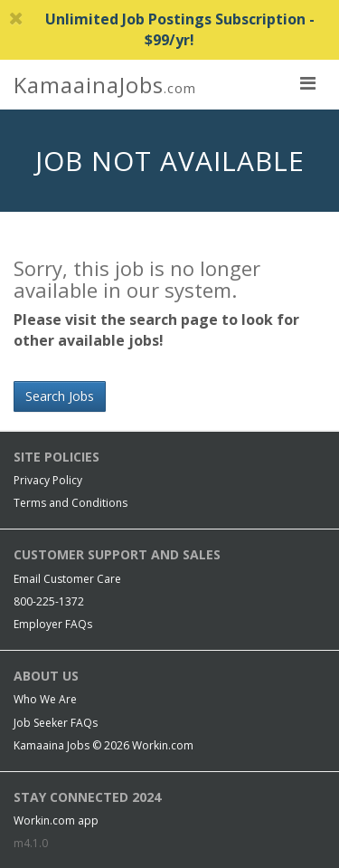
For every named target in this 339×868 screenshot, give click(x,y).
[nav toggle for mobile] (307, 82)
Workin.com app (56, 820)
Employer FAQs (53, 624)
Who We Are (45, 699)
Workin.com (163, 745)
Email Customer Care (67, 579)
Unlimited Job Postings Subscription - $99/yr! (162, 29)
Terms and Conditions (71, 503)
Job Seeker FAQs (56, 723)
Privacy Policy (48, 480)
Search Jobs (60, 396)
